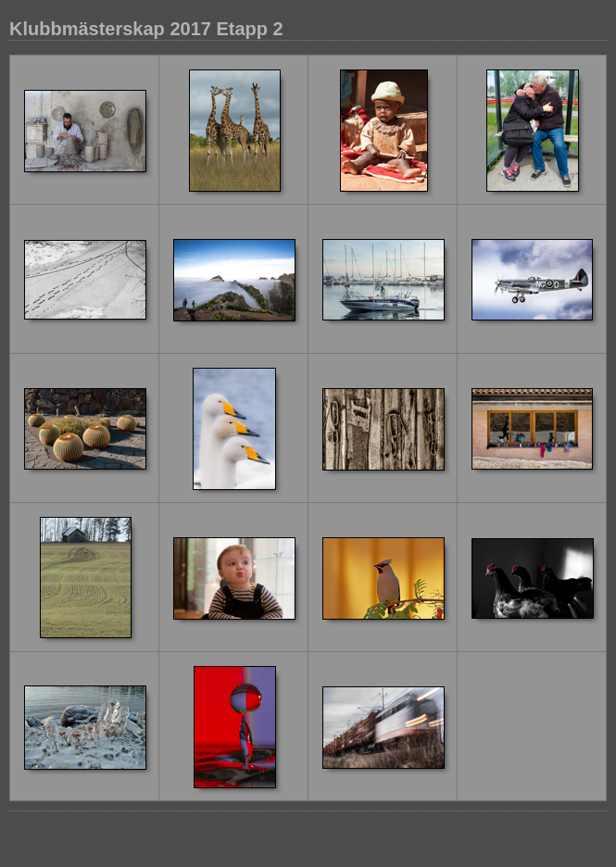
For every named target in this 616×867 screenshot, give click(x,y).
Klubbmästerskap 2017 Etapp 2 (146, 29)
